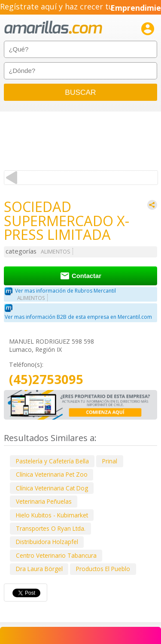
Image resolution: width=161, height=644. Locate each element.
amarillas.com (53, 28)
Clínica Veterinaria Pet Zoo (52, 474)
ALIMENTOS (56, 252)
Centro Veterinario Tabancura (56, 555)
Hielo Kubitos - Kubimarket (52, 515)
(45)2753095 (46, 379)
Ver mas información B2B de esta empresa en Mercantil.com (78, 317)
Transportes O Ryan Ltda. (51, 528)
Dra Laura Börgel (39, 569)
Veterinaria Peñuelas (44, 501)
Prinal (110, 461)
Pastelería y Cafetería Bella (52, 461)
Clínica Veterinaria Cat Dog (52, 488)
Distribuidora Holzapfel (47, 542)
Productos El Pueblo (103, 569)
